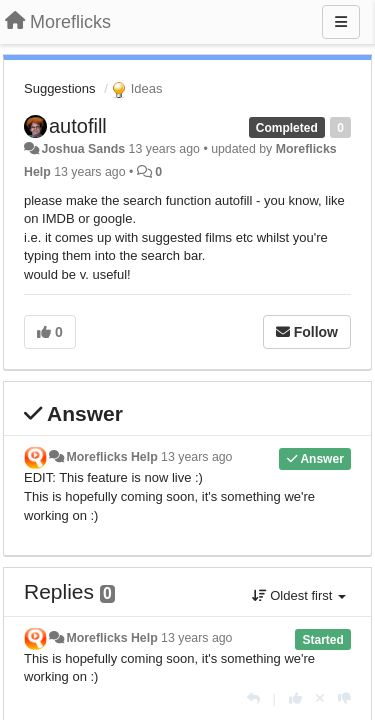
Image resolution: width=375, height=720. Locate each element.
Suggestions (60, 88)
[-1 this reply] (344, 698)
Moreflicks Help (111, 457)
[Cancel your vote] (320, 698)
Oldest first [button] (299, 595)
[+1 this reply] (295, 698)
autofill (78, 126)
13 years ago (196, 457)
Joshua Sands (83, 149)
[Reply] (253, 698)
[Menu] (341, 22)
